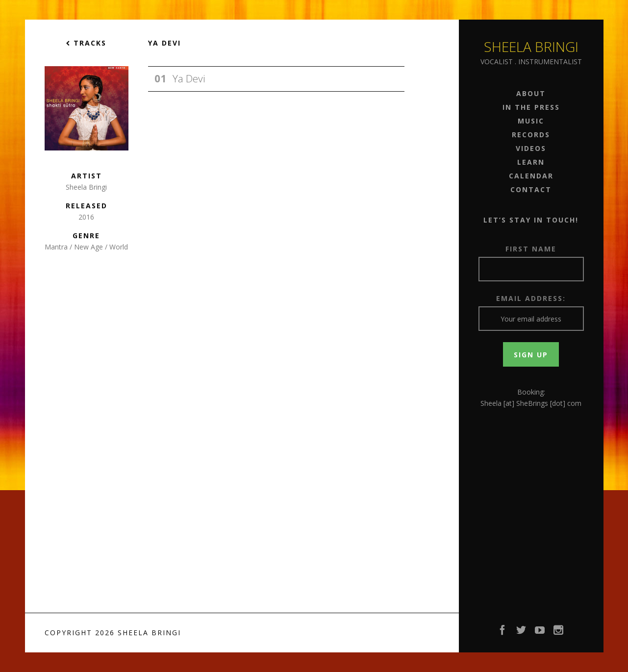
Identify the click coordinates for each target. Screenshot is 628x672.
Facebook (503, 633)
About (531, 93)
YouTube (540, 633)
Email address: (531, 298)
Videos (531, 148)
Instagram (559, 633)
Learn (531, 162)
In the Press (531, 107)
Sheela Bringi (531, 47)
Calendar (531, 176)
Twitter (522, 633)
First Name (531, 249)
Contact (531, 189)
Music (531, 121)
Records (531, 135)
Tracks (86, 43)
